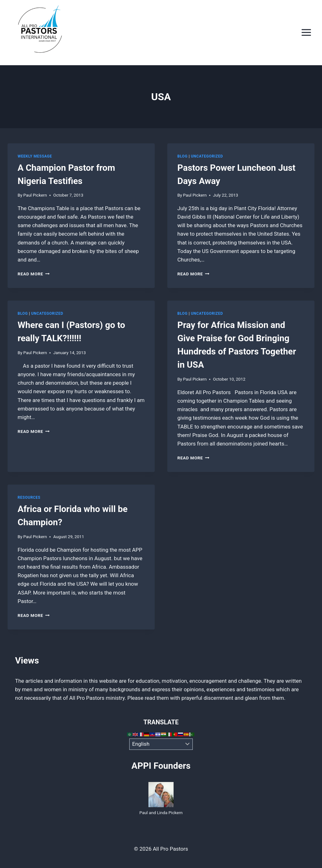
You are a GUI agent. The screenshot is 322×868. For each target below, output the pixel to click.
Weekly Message (35, 156)
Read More (34, 274)
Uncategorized (207, 156)
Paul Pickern (35, 195)
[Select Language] (161, 744)
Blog (182, 156)
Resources (29, 497)
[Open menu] (306, 33)
